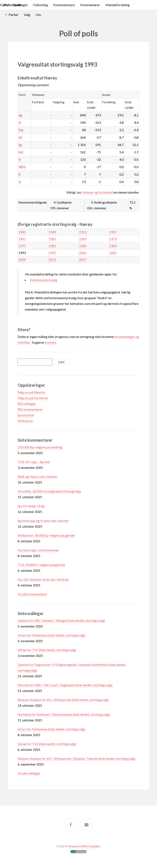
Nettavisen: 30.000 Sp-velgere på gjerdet (46, 535)
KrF (21, 152)
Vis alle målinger (29, 773)
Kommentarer (90, 5)
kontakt (50, 342)
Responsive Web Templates (84, 846)
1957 (113, 232)
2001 (83, 253)
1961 (22, 239)
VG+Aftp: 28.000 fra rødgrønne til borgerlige (49, 491)
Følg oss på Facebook (33, 398)
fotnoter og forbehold (97, 192)
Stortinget (20, 5)
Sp (20, 145)
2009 (22, 259)
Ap (20, 115)
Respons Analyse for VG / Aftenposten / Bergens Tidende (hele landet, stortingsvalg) (76, 758)
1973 (113, 239)
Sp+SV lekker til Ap (31, 506)
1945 (22, 232)
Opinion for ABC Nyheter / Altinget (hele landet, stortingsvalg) (61, 620)
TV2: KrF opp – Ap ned (34, 462)
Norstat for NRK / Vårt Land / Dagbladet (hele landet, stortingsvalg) (65, 685)
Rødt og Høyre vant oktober (38, 476)
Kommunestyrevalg (44, 280)
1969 (83, 239)
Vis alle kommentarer (33, 594)
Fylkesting (40, 5)
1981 (52, 246)
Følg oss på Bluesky (31, 392)
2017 (83, 259)
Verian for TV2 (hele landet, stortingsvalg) (47, 650)
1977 (22, 246)
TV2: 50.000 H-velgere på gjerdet (41, 565)
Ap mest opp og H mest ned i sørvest (43, 521)
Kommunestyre (64, 5)
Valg (27, 15)
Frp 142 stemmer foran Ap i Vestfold (43, 579)
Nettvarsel (25, 421)
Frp (21, 130)
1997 (52, 253)
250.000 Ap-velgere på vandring (40, 447)
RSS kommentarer (30, 409)
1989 (113, 246)
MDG (22, 167)
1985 (83, 246)
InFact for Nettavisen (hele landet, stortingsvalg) (51, 635)
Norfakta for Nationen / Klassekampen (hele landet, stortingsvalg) (64, 714)
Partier (13, 15)
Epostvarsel (26, 415)
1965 (52, 239)
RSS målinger (27, 404)
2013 (52, 259)
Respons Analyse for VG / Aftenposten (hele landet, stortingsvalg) (63, 700)
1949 (52, 232)
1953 (83, 232)
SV (20, 138)
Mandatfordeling (118, 5)
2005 (113, 253)
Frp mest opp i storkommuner (38, 550)
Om (38, 15)
